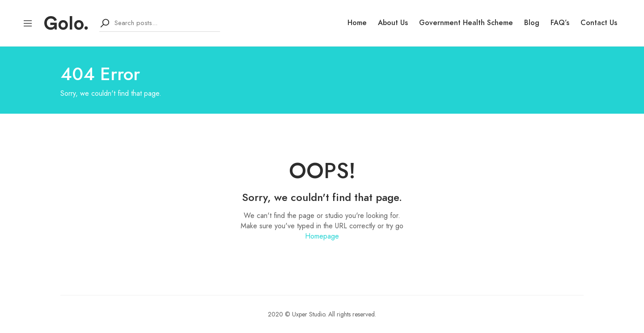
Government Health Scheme (466, 23)
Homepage (322, 236)
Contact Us (599, 23)
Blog (532, 23)
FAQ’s (560, 23)
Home (357, 23)
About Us (393, 23)
